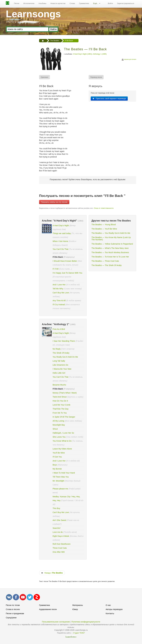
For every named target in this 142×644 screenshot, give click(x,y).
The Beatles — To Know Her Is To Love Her (110, 257)
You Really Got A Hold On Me (65, 357)
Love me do (58, 532)
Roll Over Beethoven (62, 544)
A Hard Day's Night (61, 225)
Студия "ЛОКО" (79, 633)
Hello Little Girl (59, 373)
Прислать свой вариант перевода (109, 99)
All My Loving (58, 421)
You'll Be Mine (59, 453)
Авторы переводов (114, 609)
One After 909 (59, 552)
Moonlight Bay (59, 425)
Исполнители (29, 3)
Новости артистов (58, 3)
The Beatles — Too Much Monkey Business (110, 252)
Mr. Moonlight (59, 481)
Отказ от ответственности (104, 208)
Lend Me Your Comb (61, 405)
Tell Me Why (58, 289)
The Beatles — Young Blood (104, 225)
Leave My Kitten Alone (62, 449)
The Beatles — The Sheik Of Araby (106, 265)
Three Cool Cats (60, 548)
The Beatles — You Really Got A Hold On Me (111, 233)
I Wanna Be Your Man (62, 369)
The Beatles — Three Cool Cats (105, 261)
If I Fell (55, 269)
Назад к (52, 573)
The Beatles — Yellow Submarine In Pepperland (112, 244)
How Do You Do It (60, 401)
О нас (108, 605)
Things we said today (62, 233)
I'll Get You (57, 457)
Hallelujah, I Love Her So (63, 433)
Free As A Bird (59, 329)
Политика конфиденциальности (86, 622)
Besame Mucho (59, 385)
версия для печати (129, 60)
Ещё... (97, 3)
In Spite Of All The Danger (64, 417)
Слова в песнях (13, 609)
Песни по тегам (13, 605)
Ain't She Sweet (59, 520)
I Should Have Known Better (65, 261)
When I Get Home (61, 241)
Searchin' (57, 528)
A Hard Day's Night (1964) (82, 54)
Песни (17, 3)
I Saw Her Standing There (64, 341)
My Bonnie (57, 469)
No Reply (57, 349)
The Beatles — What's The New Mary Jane (110, 248)
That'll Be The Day (60, 409)
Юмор (75, 609)
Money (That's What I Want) (65, 393)
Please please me (60, 489)
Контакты (110, 613)
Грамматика (84, 3)
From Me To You (60, 413)
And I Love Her (59, 285)
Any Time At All (59, 301)
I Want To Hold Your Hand (64, 473)
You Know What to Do (62, 441)
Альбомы (42, 3)
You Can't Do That (60, 249)
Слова (72, 3)
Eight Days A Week (61, 536)
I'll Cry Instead (59, 305)
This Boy (56, 508)
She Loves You (59, 437)
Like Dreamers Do (60, 365)
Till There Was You (61, 477)
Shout (55, 429)
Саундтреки (11, 618)
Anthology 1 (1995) (100, 54)
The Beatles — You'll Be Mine (104, 229)
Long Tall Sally (59, 361)
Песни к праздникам (15, 613)
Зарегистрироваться (126, 3)
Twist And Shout (59, 397)
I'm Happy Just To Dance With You (67, 273)
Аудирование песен (48, 609)
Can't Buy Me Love (61, 293)
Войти (110, 3)
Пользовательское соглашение (56, 622)
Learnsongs (33, 14)
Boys (55, 465)
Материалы (78, 605)
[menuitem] (17, 3)
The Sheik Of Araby (61, 353)
